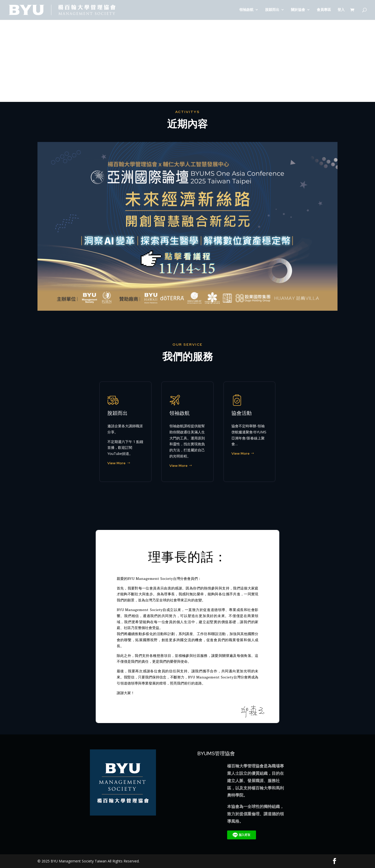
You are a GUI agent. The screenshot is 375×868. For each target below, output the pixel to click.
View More (116, 463)
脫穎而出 (272, 10)
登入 (341, 10)
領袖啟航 (246, 10)
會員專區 (324, 10)
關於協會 (298, 10)
